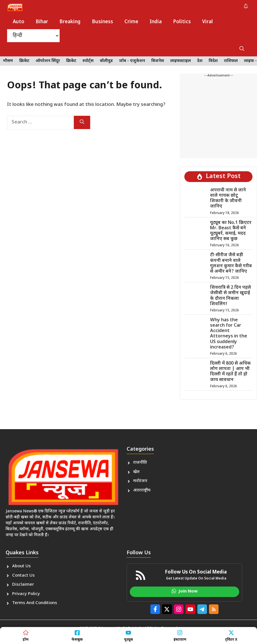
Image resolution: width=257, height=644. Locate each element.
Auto (19, 22)
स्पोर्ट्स (88, 61)
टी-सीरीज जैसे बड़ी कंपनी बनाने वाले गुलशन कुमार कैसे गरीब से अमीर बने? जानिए (231, 263)
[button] (242, 49)
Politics (182, 22)
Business (102, 22)
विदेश (213, 61)
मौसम (8, 61)
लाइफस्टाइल (181, 61)
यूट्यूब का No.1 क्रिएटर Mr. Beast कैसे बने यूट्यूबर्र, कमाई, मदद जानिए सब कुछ (231, 231)
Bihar (42, 22)
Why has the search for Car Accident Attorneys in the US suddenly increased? (229, 334)
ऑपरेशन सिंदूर (48, 61)
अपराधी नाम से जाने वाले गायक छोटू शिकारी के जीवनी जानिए (228, 199)
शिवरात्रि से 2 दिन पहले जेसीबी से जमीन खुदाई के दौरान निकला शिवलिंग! (231, 296)
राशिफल (231, 61)
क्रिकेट (24, 61)
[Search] (82, 122)
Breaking (70, 22)
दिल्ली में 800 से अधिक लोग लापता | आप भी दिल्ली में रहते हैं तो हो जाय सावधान (230, 372)
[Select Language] (33, 36)
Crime (131, 22)
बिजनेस (158, 61)
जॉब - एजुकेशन (132, 61)
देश (200, 61)
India (156, 22)
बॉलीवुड (106, 61)
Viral (208, 22)
